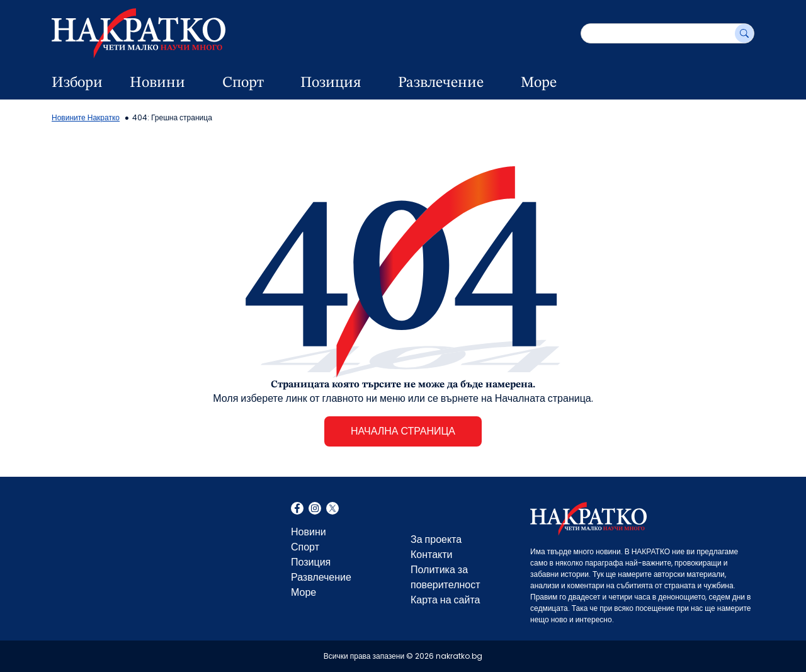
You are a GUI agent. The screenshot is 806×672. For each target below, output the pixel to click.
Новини (157, 83)
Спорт (243, 83)
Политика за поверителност (446, 577)
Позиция (331, 83)
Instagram (315, 510)
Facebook (297, 510)
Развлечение (441, 83)
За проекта (436, 539)
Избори (77, 83)
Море (539, 83)
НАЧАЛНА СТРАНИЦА (403, 431)
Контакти (432, 555)
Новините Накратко (86, 117)
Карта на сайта (445, 600)
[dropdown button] (201, 83)
